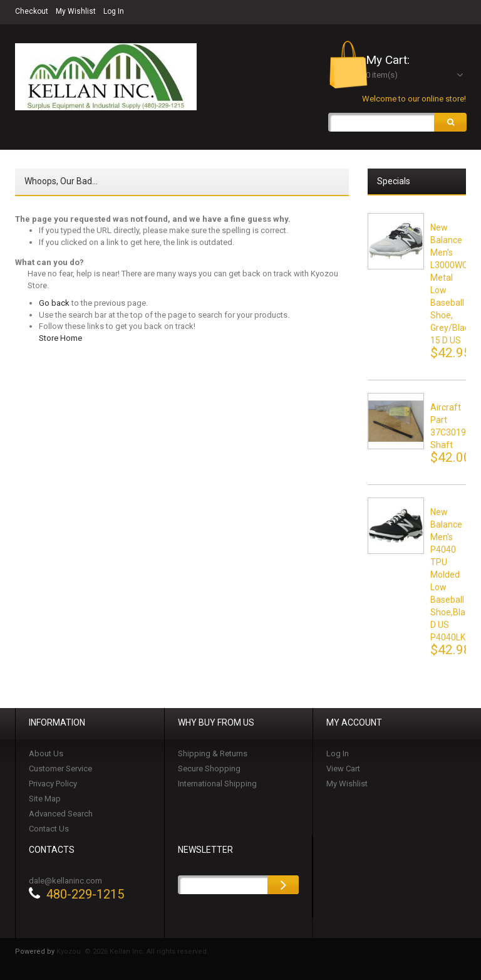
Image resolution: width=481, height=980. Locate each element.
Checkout (32, 11)
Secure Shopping (209, 770)
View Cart (343, 770)
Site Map (45, 800)
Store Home (60, 339)
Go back (54, 304)
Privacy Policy (53, 785)
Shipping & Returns (213, 755)
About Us (46, 755)
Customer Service (60, 770)
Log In (114, 11)
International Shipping (217, 785)
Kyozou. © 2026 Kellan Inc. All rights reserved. (132, 953)
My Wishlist (76, 11)
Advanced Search (61, 815)
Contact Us (49, 830)
